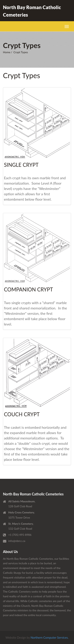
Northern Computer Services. (50, 637)
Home (7, 52)
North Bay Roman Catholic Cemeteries (32, 11)
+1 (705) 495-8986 (20, 535)
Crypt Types (21, 52)
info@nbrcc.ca (17, 541)
